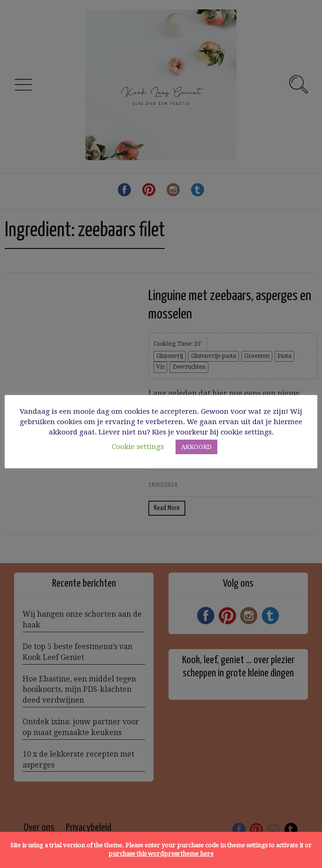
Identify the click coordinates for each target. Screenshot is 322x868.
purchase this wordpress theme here (161, 854)
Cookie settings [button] (138, 447)
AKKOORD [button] (196, 447)
